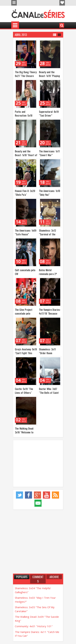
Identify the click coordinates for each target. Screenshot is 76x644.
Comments (38, 579)
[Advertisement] (38, 463)
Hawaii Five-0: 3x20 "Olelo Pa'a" (25, 193)
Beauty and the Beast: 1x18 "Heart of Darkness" (26, 155)
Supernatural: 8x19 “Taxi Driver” (49, 113)
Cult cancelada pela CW (25, 272)
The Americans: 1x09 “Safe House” (26, 232)
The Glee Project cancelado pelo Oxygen (24, 313)
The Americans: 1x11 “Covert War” (49, 153)
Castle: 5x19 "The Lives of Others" (24, 391)
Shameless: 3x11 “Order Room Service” (47, 353)
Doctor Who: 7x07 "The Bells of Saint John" (49, 393)
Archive (54, 577)
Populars (22, 577)
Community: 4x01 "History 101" (34, 626)
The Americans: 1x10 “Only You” (50, 193)
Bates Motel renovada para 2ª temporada (48, 274)
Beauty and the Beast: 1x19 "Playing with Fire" (49, 76)
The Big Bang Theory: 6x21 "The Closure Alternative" (26, 76)
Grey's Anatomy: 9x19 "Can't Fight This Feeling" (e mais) (26, 353)
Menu (14, 3)
